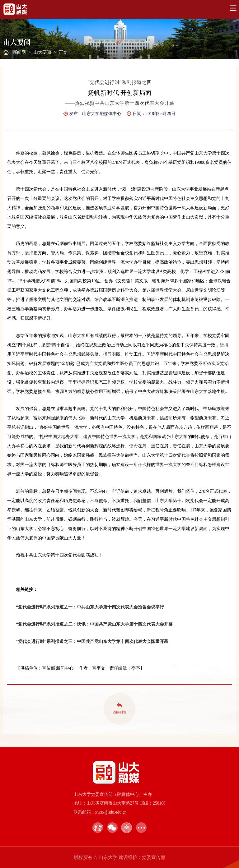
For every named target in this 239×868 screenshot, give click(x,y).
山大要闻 (42, 52)
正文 (63, 52)
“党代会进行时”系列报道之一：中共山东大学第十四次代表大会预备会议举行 (90, 607)
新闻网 (19, 52)
